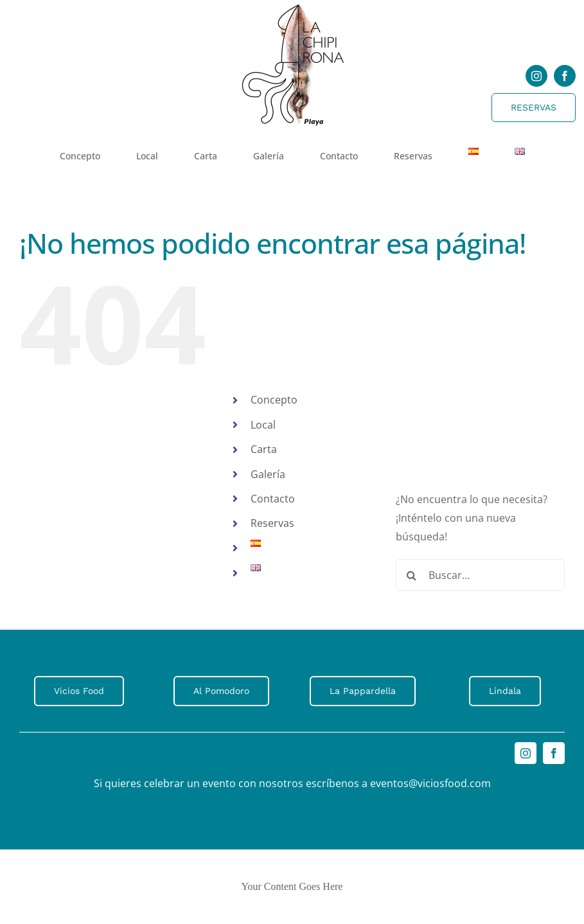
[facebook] (565, 76)
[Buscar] (412, 575)
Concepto (274, 400)
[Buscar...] (480, 575)
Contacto (273, 499)
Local (263, 425)
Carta (264, 449)
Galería (268, 474)
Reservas (272, 523)
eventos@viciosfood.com (430, 783)
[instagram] (536, 76)
